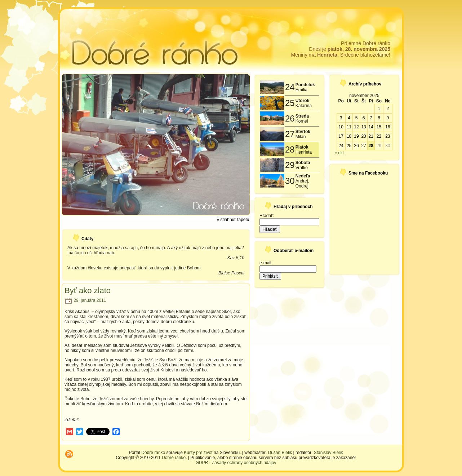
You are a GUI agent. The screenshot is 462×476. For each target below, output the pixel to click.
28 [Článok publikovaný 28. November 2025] (371, 146)
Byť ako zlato (88, 290)
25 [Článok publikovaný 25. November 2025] (349, 146)
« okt (339, 153)
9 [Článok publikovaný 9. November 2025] (388, 118)
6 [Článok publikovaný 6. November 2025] (364, 118)
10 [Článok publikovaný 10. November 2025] (341, 127)
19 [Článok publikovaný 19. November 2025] (356, 136)
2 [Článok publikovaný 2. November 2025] (388, 109)
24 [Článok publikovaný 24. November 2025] (341, 146)
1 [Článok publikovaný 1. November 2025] (379, 109)
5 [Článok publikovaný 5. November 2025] (357, 118)
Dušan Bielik (280, 453)
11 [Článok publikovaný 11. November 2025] (349, 127)
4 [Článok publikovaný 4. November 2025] (349, 118)
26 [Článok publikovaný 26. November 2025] (356, 146)
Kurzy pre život (198, 453)
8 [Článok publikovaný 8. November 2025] (379, 118)
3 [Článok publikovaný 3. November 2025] (341, 118)
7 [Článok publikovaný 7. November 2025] (371, 118)
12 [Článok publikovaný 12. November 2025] (356, 127)
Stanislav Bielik (328, 453)
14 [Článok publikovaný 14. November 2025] (371, 127)
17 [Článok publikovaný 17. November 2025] (341, 136)
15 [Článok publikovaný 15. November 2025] (379, 127)
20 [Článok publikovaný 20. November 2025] (363, 136)
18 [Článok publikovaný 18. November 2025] (349, 136)
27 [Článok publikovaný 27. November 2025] (363, 146)
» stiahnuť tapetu (233, 220)
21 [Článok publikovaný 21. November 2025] (371, 136)
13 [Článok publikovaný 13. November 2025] (363, 127)
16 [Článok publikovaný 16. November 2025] (388, 127)
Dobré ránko (153, 453)
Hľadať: (267, 216)
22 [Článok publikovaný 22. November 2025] (379, 136)
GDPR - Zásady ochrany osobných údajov (236, 463)
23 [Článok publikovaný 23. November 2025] (388, 136)
